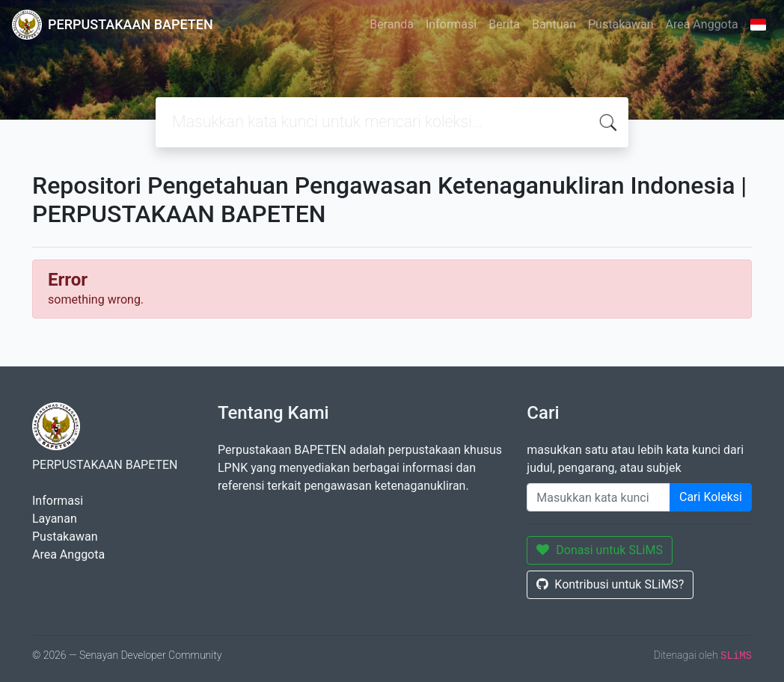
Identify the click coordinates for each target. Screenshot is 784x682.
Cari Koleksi (711, 497)
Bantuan (554, 24)
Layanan (55, 519)
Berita (504, 24)
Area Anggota (702, 24)
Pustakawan (621, 24)
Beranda (392, 24)
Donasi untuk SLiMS (600, 550)
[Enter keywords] (598, 497)
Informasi (451, 24)
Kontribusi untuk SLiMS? (610, 584)
